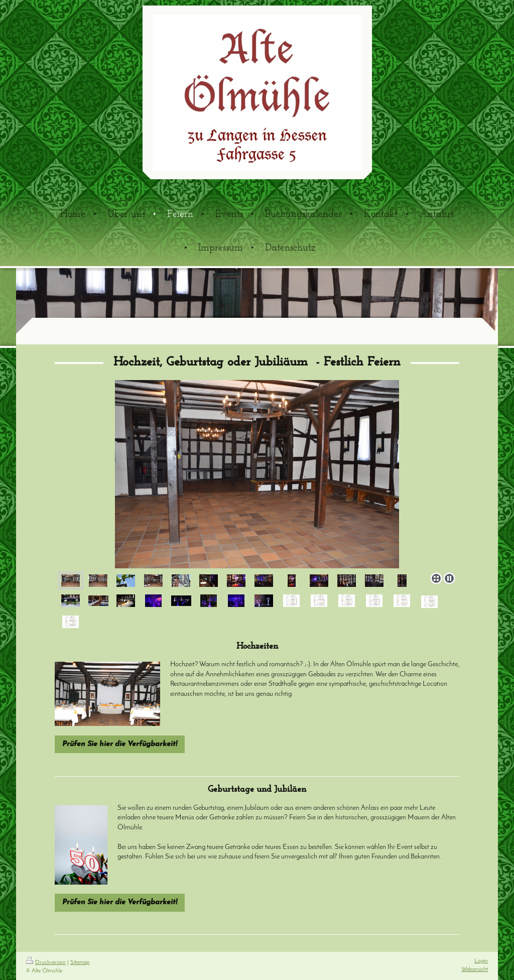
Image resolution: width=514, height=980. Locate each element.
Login (481, 961)
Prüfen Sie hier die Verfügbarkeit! (120, 744)
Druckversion (46, 962)
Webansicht (475, 969)
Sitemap (80, 962)
